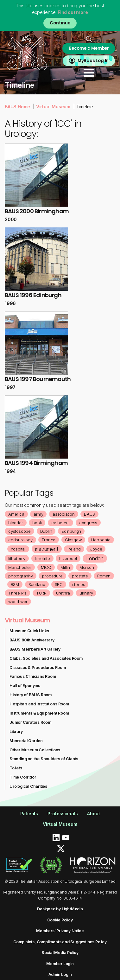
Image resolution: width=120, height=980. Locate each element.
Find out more (73, 12)
